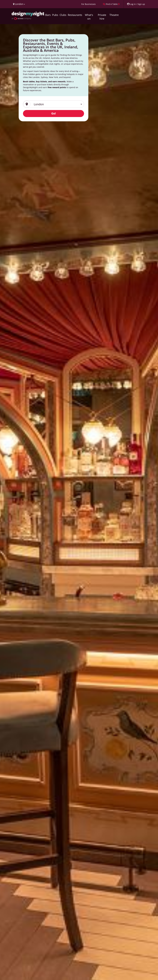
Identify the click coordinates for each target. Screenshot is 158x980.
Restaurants (75, 15)
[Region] (56, 104)
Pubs (55, 15)
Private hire (102, 17)
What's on (89, 17)
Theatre (114, 15)
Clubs (63, 15)
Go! (54, 113)
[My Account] (136, 4)
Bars (48, 15)
